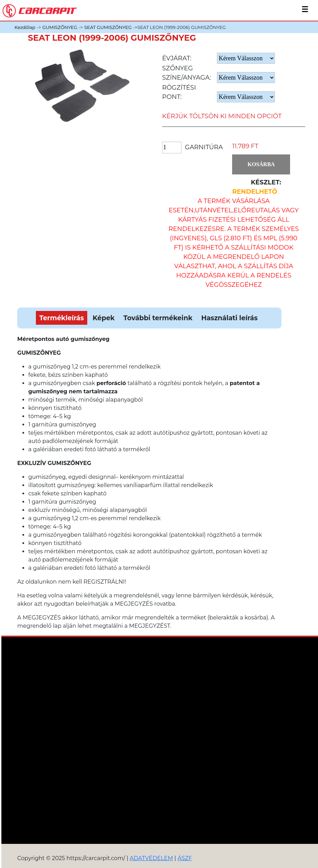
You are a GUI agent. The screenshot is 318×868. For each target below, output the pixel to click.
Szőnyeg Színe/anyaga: (187, 73)
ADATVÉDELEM (151, 858)
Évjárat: (177, 58)
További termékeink (158, 318)
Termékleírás (62, 318)
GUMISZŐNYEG (60, 27)
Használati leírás (229, 318)
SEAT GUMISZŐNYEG (108, 27)
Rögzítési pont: (179, 92)
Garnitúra (204, 147)
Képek (104, 318)
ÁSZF (185, 858)
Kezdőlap (25, 27)
